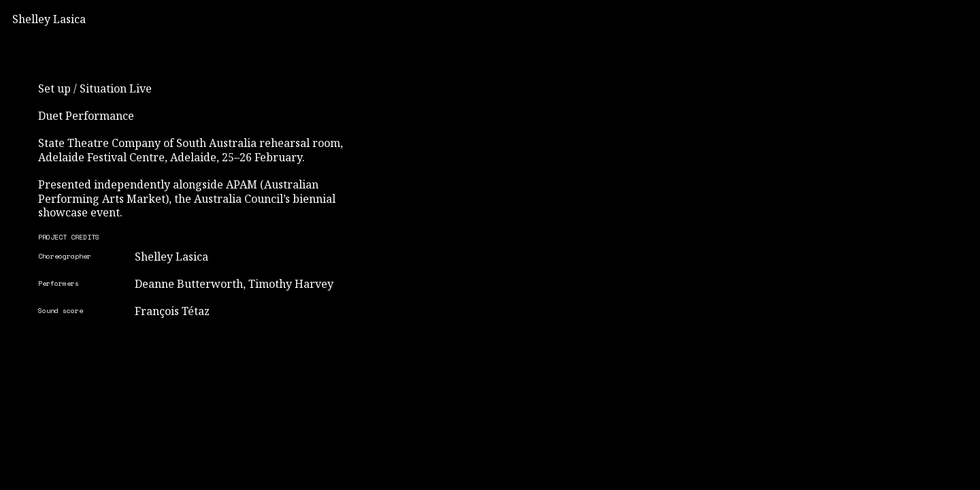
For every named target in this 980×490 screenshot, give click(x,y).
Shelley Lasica (49, 19)
